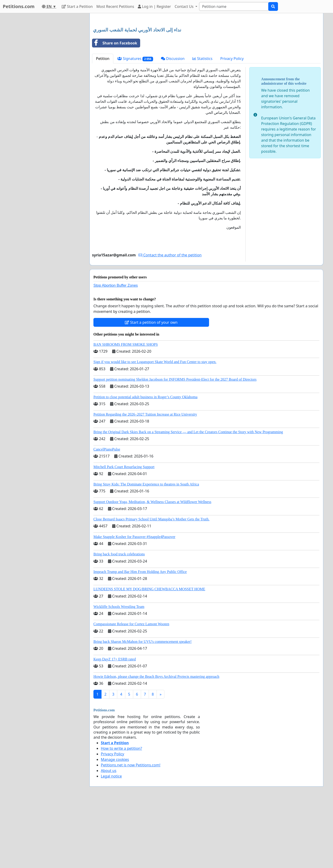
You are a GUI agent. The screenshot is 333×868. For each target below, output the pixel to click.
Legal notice (111, 841)
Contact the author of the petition (170, 320)
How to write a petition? (121, 813)
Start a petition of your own (151, 387)
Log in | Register (154, 6)
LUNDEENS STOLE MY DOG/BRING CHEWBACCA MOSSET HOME (149, 654)
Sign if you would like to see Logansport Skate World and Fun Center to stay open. (155, 427)
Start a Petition (77, 6)
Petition (103, 123)
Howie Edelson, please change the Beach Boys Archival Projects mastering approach (156, 741)
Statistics (202, 123)
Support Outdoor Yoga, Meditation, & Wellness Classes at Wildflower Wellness (152, 567)
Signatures (135, 123)
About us (109, 835)
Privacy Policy (232, 123)
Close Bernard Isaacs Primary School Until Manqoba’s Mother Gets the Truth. (151, 584)
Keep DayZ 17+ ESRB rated (115, 724)
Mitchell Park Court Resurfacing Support (124, 532)
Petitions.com (19, 6)
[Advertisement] (206, 53)
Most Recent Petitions (115, 6)
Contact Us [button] (185, 6)
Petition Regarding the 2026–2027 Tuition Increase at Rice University (145, 479)
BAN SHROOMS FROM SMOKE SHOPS (126, 409)
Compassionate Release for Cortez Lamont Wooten (131, 689)
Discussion (173, 123)
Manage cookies (115, 824)
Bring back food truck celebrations (119, 619)
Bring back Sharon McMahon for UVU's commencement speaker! (143, 706)
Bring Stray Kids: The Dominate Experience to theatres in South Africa (146, 549)
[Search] (234, 6)
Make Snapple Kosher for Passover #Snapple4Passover (134, 602)
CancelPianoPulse (107, 514)
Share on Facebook (115, 108)
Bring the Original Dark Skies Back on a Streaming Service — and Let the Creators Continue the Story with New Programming (188, 497)
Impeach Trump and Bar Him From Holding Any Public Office (140, 636)
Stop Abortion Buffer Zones (116, 350)
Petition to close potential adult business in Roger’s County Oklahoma (145, 462)
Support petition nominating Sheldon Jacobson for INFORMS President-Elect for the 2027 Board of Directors (175, 444)
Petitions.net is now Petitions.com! (131, 830)
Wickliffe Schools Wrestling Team (119, 671)
